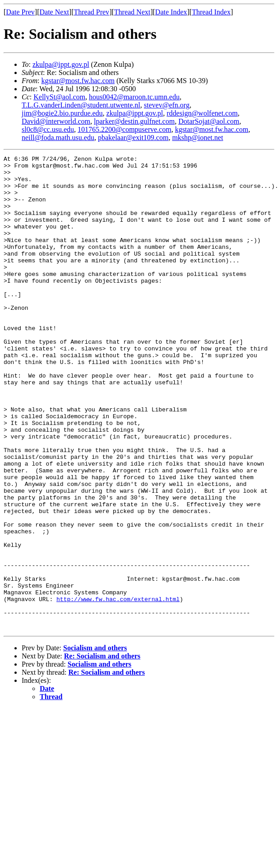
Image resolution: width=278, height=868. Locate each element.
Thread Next (132, 12)
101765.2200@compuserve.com (125, 129)
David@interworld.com (56, 121)
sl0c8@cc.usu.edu (48, 129)
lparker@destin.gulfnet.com (134, 121)
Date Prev (20, 12)
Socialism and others (95, 743)
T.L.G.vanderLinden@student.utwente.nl (81, 105)
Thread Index (211, 12)
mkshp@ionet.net (197, 138)
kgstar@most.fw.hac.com (78, 81)
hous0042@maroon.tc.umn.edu (134, 97)
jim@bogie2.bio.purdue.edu (62, 113)
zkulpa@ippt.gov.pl (61, 64)
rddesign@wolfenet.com (202, 113)
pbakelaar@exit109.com (133, 138)
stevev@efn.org (167, 105)
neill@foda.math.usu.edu (58, 138)
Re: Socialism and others (102, 751)
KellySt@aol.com (59, 97)
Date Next (54, 12)
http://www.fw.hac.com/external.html (118, 688)
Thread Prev (91, 12)
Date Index (171, 12)
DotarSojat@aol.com (209, 121)
